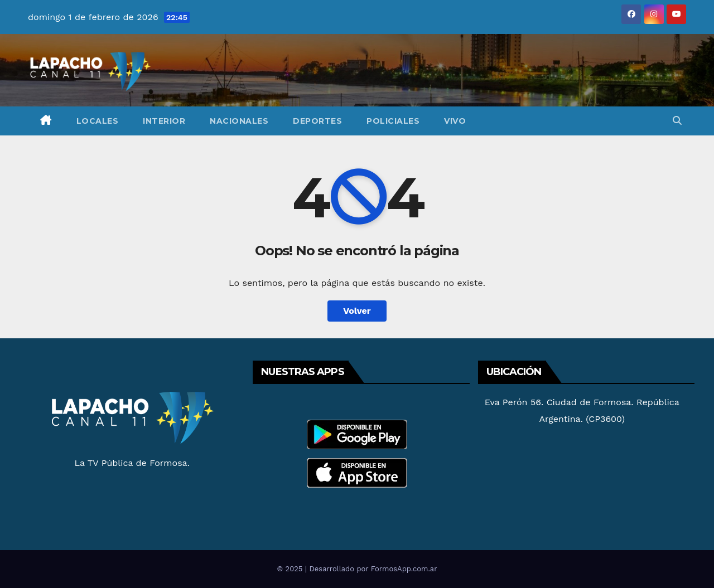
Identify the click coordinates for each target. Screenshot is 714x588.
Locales (98, 121)
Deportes (317, 121)
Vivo (455, 121)
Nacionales (239, 121)
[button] (677, 121)
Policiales (393, 121)
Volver (357, 311)
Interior (164, 121)
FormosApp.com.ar (404, 569)
